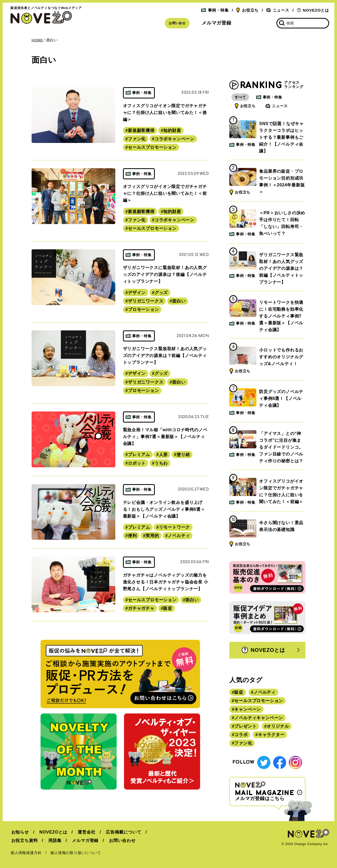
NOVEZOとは (313, 10)
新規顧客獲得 (141, 130)
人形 (163, 455)
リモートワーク (175, 527)
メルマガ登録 (217, 23)
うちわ (161, 463)
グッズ (161, 293)
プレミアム (139, 455)
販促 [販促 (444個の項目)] (239, 693)
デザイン (137, 293)
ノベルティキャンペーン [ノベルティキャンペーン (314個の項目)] (259, 718)
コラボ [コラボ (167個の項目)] (241, 735)
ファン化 (137, 139)
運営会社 (85, 832)
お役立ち (247, 10)
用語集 (53, 840)
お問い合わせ (120, 840)
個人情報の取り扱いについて (76, 853)
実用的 (152, 536)
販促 (168, 608)
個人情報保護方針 (26, 853)
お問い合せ (177, 23)
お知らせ (19, 832)
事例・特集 (215, 10)
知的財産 (172, 130)
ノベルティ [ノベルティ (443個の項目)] (265, 693)
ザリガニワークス (146, 301)
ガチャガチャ (141, 608)
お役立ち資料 (24, 840)
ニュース (278, 10)
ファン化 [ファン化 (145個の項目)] (243, 744)
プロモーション (143, 309)
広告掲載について (121, 832)
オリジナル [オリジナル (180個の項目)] (278, 727)
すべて (241, 97)
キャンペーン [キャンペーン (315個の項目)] (248, 710)
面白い (179, 301)
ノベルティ (179, 536)
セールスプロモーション (152, 147)
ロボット (137, 463)
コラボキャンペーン (174, 139)
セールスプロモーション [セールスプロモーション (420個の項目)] (259, 701)
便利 (132, 536)
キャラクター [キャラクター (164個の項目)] (271, 735)
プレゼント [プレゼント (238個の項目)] (245, 727)
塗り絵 (183, 455)
